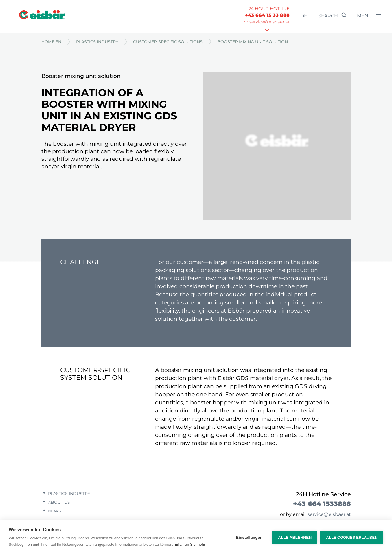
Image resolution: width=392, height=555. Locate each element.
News (54, 511)
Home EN (51, 42)
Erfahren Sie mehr (190, 544)
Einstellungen (249, 537)
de (304, 16)
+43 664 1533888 (322, 504)
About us (58, 502)
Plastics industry (97, 42)
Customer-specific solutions (168, 42)
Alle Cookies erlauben (352, 537)
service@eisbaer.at (329, 514)
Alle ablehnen (295, 537)
